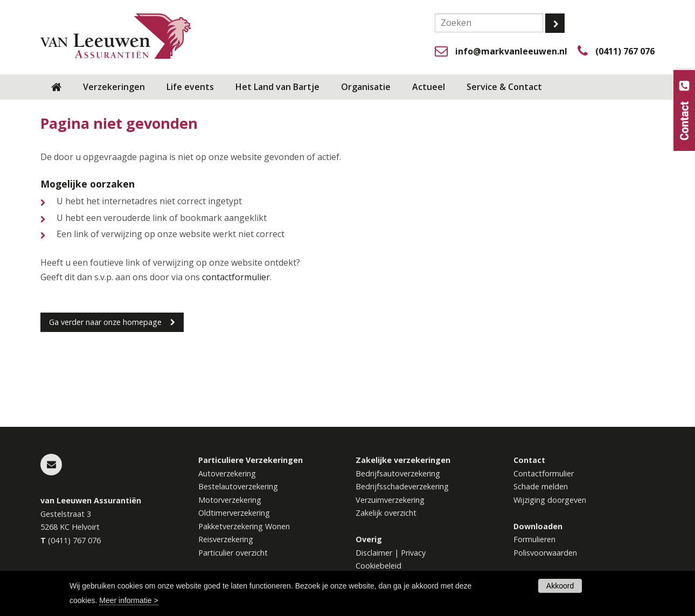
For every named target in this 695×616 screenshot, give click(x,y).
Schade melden (541, 486)
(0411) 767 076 (625, 51)
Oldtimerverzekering (234, 513)
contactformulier (236, 277)
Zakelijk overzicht (386, 513)
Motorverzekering (230, 500)
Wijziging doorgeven (550, 500)
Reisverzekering (226, 539)
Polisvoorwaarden (545, 553)
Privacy (413, 553)
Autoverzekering (227, 473)
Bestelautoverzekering (238, 486)
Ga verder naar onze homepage (105, 322)
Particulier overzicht (233, 553)
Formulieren (534, 539)
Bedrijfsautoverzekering (398, 473)
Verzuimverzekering (390, 500)
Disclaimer (374, 553)
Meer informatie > (128, 600)
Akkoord (560, 586)
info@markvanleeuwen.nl (511, 51)
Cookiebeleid (378, 566)
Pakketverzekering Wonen (244, 526)
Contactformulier (544, 473)
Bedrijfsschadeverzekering (402, 486)
